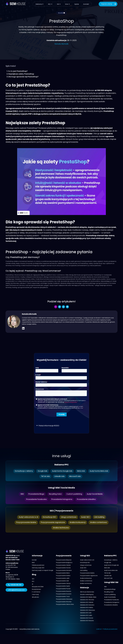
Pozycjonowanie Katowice (64, 570)
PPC (33, 581)
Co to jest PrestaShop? (18, 71)
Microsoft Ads (76, 476)
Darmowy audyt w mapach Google (43, 570)
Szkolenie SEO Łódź (86, 613)
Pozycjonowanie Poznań (63, 589)
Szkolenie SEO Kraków (87, 608)
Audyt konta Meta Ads (100, 471)
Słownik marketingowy (87, 594)
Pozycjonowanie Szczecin (64, 594)
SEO (33, 579)
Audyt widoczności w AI (27, 517)
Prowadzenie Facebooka (35, 499)
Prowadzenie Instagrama (62, 499)
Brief (33, 563)
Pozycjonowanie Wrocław (64, 602)
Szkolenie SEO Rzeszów (87, 621)
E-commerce (36, 592)
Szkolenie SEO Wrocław (87, 600)
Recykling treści (55, 494)
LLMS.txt (99, 629)
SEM (20, 494)
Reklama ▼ (40, 4)
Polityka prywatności (38, 565)
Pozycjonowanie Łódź (62, 581)
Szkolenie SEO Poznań (87, 618)
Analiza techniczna (61, 528)
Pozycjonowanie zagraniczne (53, 522)
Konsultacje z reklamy (23, 471)
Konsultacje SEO (49, 517)
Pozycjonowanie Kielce (63, 573)
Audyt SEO (86, 517)
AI (32, 584)
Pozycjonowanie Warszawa (64, 599)
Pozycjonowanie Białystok (64, 560)
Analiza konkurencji (78, 522)
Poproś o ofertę (109, 4)
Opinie (76, 4)
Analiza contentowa (100, 522)
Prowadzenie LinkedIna (87, 499)
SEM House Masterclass (87, 592)
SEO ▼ (50, 4)
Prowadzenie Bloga (35, 494)
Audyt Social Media (96, 494)
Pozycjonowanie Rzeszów (64, 591)
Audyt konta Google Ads (62, 471)
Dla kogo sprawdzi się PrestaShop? (24, 77)
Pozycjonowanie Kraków (63, 576)
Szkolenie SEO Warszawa (87, 610)
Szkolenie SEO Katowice (87, 605)
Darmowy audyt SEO (38, 568)
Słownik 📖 (61, 13)
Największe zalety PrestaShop (21, 74)
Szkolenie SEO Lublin (86, 615)
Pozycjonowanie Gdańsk (63, 565)
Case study (35, 594)
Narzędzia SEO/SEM (38, 587)
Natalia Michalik (61, 44)
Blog (34, 574)
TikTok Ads (45, 476)
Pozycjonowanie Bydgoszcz (64, 563)
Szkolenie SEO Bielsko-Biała (88, 597)
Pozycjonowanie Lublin (63, 578)
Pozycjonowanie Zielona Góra (65, 604)
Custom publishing (75, 494)
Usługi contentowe (69, 517)
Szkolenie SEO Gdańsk (87, 602)
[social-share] (56, 307)
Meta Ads (82, 471)
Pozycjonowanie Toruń (63, 596)
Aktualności (35, 597)
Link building (100, 517)
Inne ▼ (67, 4)
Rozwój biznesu (36, 589)
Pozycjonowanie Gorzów (63, 568)
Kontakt (86, 4)
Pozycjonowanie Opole (63, 586)
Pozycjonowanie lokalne (25, 522)
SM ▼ (59, 4)
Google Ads (42, 471)
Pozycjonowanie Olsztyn (63, 583)
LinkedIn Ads (59, 476)
